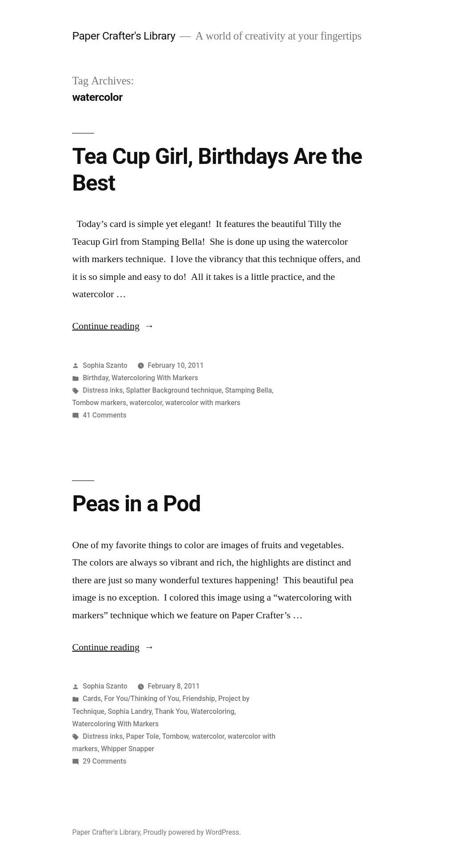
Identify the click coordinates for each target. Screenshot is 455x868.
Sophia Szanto (105, 365)
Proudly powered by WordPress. (192, 832)
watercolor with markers (203, 403)
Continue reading (113, 326)
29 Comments (104, 761)
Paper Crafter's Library (124, 36)
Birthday (95, 378)
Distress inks (103, 390)
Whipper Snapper (128, 749)
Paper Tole (143, 736)
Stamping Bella (248, 390)
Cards (92, 699)
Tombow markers (99, 403)
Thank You (171, 711)
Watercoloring (213, 711)
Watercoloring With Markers (155, 378)
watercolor (146, 403)
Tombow (175, 736)
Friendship (199, 699)
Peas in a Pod (136, 504)
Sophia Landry (130, 711)
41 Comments (104, 415)
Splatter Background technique (174, 390)
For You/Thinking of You (142, 699)
